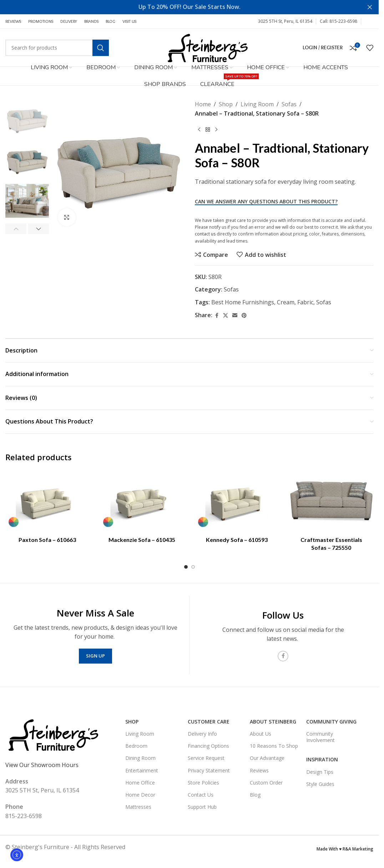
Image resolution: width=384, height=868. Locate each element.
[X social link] (226, 316)
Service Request (206, 758)
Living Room (257, 104)
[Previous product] (199, 130)
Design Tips (320, 772)
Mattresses (138, 807)
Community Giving (331, 722)
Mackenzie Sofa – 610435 (142, 540)
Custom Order (266, 783)
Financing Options (208, 746)
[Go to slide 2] (193, 567)
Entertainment (142, 770)
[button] (16, 229)
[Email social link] (235, 316)
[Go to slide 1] (186, 567)
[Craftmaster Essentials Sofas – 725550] (331, 501)
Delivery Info (202, 734)
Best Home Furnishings (243, 302)
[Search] (57, 48)
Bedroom (136, 746)
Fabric (305, 302)
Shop (226, 104)
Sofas (289, 104)
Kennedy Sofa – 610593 (237, 540)
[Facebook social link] (369, 21)
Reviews (259, 770)
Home (203, 104)
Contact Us (201, 795)
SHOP (132, 722)
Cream (286, 302)
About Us (261, 734)
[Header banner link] (189, 7)
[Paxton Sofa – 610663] (47, 501)
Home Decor (140, 795)
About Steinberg (273, 722)
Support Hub (202, 807)
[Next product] (216, 130)
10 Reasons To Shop (274, 746)
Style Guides (320, 784)
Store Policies (203, 783)
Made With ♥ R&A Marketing (345, 849)
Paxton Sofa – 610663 (47, 540)
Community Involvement (320, 737)
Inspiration (322, 759)
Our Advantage (267, 758)
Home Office (140, 783)
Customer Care (209, 722)
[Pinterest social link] (244, 316)
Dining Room (140, 758)
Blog (255, 795)
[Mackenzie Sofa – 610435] (142, 501)
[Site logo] (207, 47)
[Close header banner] (370, 7)
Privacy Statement (209, 770)
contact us (205, 234)
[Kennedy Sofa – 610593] (237, 501)
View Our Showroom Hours (42, 765)
